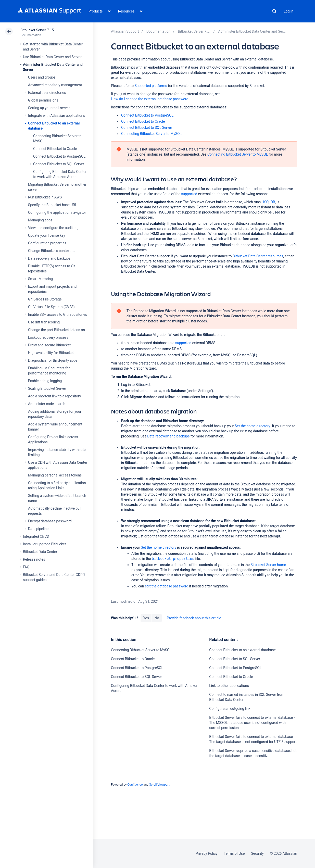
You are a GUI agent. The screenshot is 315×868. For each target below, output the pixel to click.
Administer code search (47, 404)
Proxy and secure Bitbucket (49, 345)
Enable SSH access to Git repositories (58, 315)
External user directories (47, 93)
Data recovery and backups (49, 258)
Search (274, 11)
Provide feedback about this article (194, 618)
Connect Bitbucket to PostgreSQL (59, 156)
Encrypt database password (50, 521)
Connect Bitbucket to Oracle (55, 149)
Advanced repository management (55, 85)
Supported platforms (151, 86)
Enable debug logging (45, 381)
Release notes (34, 559)
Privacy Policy (206, 853)
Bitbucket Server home (268, 565)
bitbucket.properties (173, 558)
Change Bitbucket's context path (53, 251)
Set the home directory (252, 426)
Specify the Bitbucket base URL (52, 205)
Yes (146, 618)
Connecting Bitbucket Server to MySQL (151, 134)
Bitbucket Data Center (40, 552)
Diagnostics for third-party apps (53, 360)
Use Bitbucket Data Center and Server (52, 57)
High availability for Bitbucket (51, 353)
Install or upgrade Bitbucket (44, 544)
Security (257, 853)
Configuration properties (47, 243)
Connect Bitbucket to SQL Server (59, 164)
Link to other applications (229, 686)
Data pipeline (38, 529)
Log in (288, 11)
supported (189, 194)
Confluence (135, 785)
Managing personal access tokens (55, 475)
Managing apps (40, 220)
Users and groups (42, 77)
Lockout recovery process (48, 337)
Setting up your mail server (49, 108)
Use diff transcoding (44, 322)
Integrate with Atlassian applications (56, 116)
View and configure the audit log (53, 228)
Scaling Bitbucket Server (47, 388)
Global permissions (43, 100)
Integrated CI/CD (36, 536)
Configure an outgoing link (230, 709)
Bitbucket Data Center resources (258, 256)
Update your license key (47, 235)
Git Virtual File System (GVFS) (51, 307)
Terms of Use (234, 853)
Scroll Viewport (159, 785)
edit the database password (167, 586)
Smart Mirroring (40, 279)
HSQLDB (268, 202)
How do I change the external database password (150, 99)
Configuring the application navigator (57, 212)
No (157, 618)
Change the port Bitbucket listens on (56, 330)
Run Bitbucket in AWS (45, 197)
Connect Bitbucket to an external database (242, 650)
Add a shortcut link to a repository (54, 396)
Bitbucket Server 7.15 (37, 30)
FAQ (26, 567)
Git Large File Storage (45, 299)
